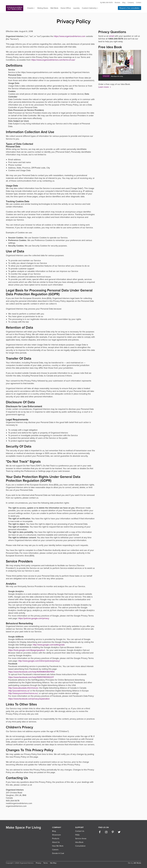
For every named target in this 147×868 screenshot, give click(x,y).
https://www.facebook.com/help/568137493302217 (31, 677)
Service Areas (81, 839)
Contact (139, 3)
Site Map (53, 863)
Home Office (66, 8)
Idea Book (79, 842)
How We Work (58, 846)
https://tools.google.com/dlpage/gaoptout (27, 650)
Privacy (38, 863)
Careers (55, 850)
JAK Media (137, 863)
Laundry (76, 8)
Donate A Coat (58, 853)
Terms (46, 863)
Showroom (56, 835)
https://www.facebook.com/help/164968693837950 (31, 672)
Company (131, 3)
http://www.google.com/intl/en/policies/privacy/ (39, 661)
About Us (56, 842)
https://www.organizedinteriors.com (70, 36)
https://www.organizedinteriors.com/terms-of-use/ (53, 60)
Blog (124, 3)
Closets (31, 8)
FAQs (77, 835)
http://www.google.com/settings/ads (49, 645)
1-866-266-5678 (106, 3)
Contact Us (80, 831)
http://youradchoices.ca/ (19, 691)
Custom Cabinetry (90, 8)
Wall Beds (54, 8)
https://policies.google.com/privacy (34, 618)
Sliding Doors (43, 8)
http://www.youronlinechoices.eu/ (23, 693)
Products (56, 839)
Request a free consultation (129, 8)
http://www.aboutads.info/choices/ (23, 688)
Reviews (117, 3)
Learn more (105, 87)
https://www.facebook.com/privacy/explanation (29, 699)
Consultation (80, 846)
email (112, 36)
